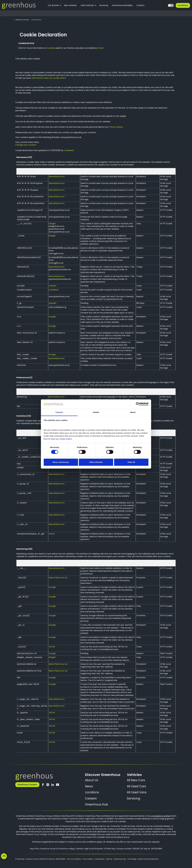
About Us (92, 780)
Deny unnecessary (61, 462)
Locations (183, 5)
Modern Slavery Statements (148, 859)
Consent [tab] (59, 412)
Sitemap (109, 859)
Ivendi (52, 534)
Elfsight (52, 224)
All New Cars (136, 780)
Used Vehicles (88, 6)
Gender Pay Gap (120, 859)
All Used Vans (137, 792)
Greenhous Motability (122, 5)
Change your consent (26, 145)
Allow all (131, 462)
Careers (140, 5)
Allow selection (96, 462)
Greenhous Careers (27, 785)
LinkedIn (53, 286)
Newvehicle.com (57, 176)
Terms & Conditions (74, 859)
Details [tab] (96, 412)
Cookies (51, 48)
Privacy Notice (88, 859)
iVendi (100, 48)
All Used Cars (136, 786)
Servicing (104, 5)
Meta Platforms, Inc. (58, 578)
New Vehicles (70, 5)
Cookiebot (69, 150)
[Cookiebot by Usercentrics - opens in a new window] (138, 404)
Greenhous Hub (96, 804)
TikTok (52, 647)
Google (52, 317)
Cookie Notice (99, 859)
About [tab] (133, 412)
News (89, 786)
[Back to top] (4, 856)
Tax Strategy (132, 859)
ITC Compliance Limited (159, 816)
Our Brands (54, 6)
